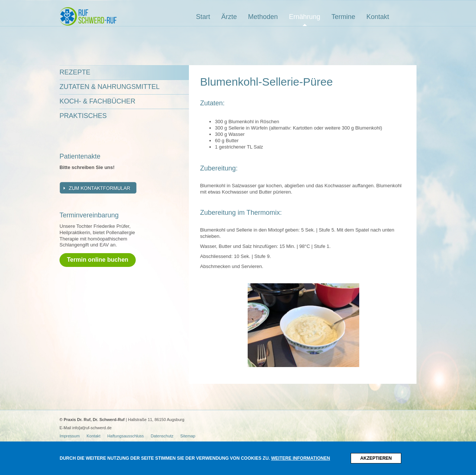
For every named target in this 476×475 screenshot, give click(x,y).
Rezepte (75, 72)
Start (203, 17)
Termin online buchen (98, 260)
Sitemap (188, 436)
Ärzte (229, 17)
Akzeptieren (376, 458)
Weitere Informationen (300, 458)
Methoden (263, 17)
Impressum (70, 436)
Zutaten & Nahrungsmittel (110, 87)
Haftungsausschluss (125, 436)
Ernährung (305, 17)
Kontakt (378, 17)
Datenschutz (162, 436)
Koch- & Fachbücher (97, 101)
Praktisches (83, 116)
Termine (343, 17)
